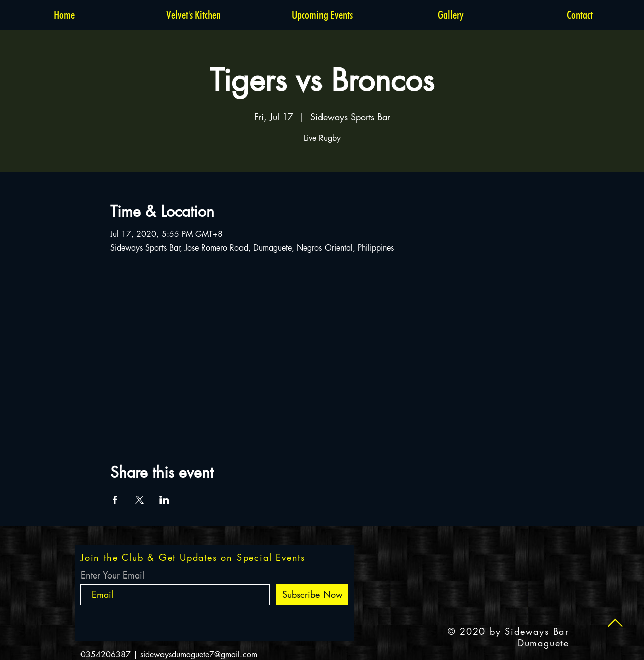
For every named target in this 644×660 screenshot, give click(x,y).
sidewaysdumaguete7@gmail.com (199, 655)
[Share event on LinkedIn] (164, 500)
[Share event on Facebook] (115, 500)
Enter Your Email (112, 575)
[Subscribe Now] (312, 595)
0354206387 (106, 655)
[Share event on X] (140, 500)
